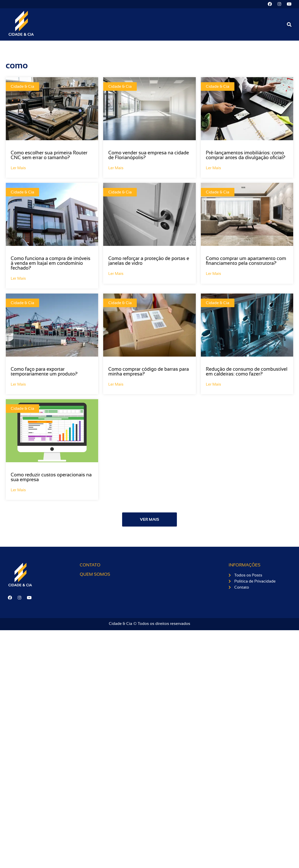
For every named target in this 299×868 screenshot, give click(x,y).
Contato (90, 566)
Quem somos (95, 575)
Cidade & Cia (23, 87)
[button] (289, 25)
